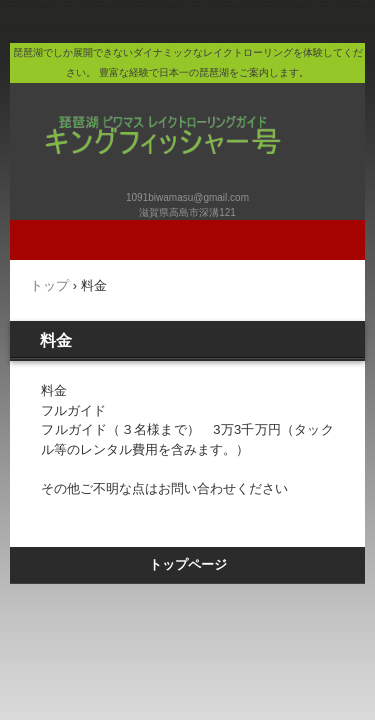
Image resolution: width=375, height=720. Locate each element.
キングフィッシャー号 (190, 114)
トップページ (188, 564)
